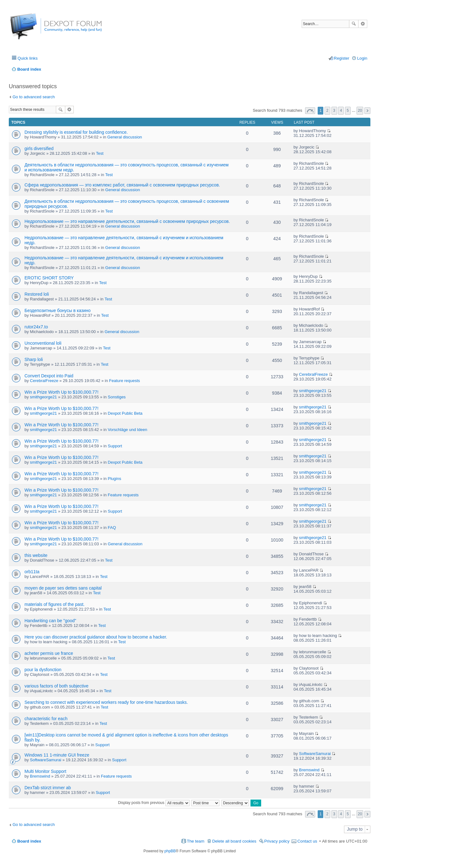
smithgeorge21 (43, 397)
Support (115, 446)
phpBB (170, 851)
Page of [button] (310, 111)
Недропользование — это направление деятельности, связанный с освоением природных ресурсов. (127, 221)
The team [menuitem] (196, 841)
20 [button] (360, 111)
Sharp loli (34, 359)
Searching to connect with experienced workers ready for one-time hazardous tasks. (106, 702)
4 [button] (341, 111)
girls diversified (39, 148)
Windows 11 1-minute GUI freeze (57, 755)
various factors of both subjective (56, 686)
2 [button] (328, 111)
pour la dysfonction (43, 670)
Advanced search (363, 24)
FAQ (112, 528)
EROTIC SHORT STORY (49, 278)
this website (36, 555)
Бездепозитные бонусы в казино (58, 310)
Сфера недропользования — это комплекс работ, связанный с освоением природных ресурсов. (122, 185)
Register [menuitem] (342, 58)
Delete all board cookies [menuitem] (234, 841)
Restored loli (37, 294)
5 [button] (348, 111)
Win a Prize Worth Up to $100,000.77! (62, 392)
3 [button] (334, 111)
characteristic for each (46, 719)
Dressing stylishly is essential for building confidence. (76, 132)
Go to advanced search (34, 97)
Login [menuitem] (362, 58)
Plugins (114, 479)
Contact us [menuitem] (307, 841)
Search (354, 24)
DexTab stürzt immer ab (48, 788)
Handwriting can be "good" (50, 621)
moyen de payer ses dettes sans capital (63, 588)
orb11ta (32, 572)
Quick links (28, 58)
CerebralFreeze (44, 381)
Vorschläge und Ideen (127, 430)
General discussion (125, 137)
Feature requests (125, 381)
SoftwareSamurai (46, 760)
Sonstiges (117, 397)
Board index (29, 841)
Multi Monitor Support (45, 771)
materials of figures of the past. (54, 604)
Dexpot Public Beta (125, 413)
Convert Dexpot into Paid (49, 376)
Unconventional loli (43, 343)
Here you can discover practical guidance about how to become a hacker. (96, 637)
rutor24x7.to (36, 327)
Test (100, 153)
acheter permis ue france (49, 653)
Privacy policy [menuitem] (277, 841)
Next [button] (367, 111)
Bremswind (40, 776)
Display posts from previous (154, 803)
